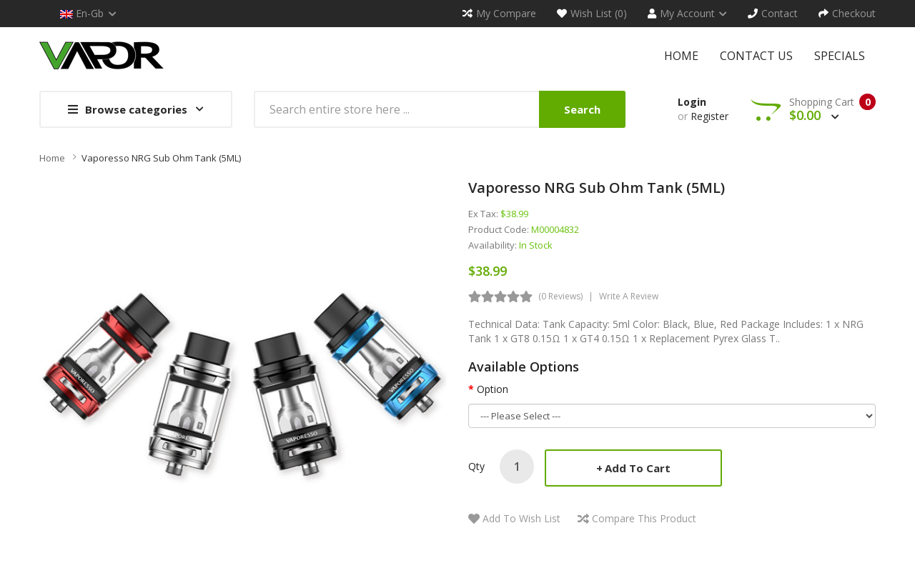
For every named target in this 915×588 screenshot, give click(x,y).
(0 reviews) (560, 296)
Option (493, 389)
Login (692, 102)
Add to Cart (638, 468)
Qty (476, 466)
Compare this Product (644, 518)
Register (709, 116)
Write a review (629, 296)
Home (52, 158)
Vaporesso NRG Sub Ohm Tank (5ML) (161, 158)
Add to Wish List (521, 518)
